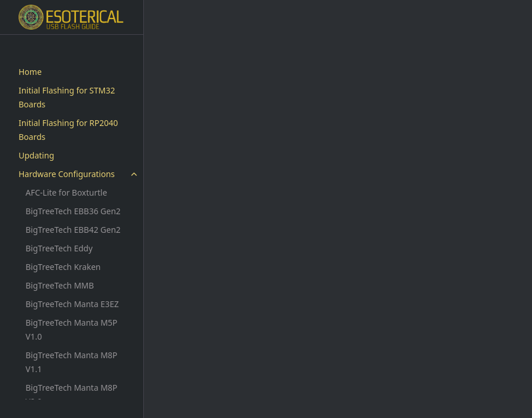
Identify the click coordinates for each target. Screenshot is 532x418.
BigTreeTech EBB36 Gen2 (73, 211)
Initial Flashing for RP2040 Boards (68, 130)
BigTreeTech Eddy (59, 248)
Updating (36, 155)
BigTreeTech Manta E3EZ (72, 304)
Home (30, 72)
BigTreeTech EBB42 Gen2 (73, 230)
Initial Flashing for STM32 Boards (67, 97)
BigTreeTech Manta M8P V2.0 (71, 394)
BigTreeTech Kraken (63, 267)
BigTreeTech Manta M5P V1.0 (71, 329)
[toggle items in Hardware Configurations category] (134, 174)
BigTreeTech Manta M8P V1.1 (71, 362)
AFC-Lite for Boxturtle (66, 192)
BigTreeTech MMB (60, 285)
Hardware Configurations (67, 174)
